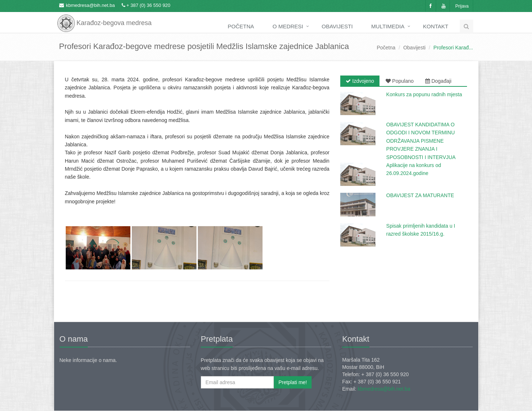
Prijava (462, 6)
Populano (400, 81)
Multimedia (388, 26)
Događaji (438, 81)
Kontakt (436, 26)
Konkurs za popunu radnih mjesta (424, 94)
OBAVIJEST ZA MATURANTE (420, 195)
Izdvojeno (360, 81)
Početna (241, 26)
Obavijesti (337, 26)
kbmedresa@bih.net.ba (91, 5)
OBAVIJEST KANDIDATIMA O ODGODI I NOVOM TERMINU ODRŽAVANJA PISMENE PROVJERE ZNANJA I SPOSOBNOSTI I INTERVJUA (421, 141)
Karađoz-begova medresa (105, 18)
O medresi (288, 26)
